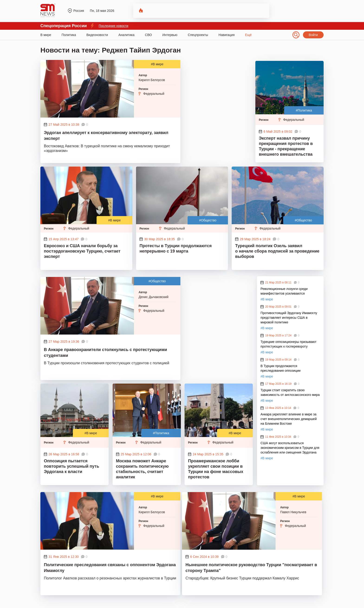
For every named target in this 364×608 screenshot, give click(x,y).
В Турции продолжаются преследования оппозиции (280, 368)
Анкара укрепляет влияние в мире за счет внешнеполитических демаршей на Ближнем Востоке (289, 419)
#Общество (208, 220)
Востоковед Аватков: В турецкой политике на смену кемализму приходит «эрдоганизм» (107, 148)
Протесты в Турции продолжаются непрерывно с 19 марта (176, 248)
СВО (148, 35)
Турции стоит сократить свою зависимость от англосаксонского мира (290, 392)
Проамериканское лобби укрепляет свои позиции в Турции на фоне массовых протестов (216, 469)
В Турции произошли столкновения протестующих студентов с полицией (107, 363)
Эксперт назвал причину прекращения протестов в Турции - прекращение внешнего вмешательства (286, 146)
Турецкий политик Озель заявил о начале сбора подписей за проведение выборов (277, 251)
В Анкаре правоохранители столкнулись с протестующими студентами (106, 353)
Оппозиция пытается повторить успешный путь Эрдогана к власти (71, 466)
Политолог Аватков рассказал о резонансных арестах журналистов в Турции (110, 578)
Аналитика (126, 35)
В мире (46, 35)
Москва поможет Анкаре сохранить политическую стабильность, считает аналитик (142, 469)
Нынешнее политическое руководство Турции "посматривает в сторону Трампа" (251, 568)
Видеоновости (97, 35)
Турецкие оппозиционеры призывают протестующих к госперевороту (288, 344)
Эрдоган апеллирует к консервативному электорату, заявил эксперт (106, 136)
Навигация (226, 35)
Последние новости (114, 26)
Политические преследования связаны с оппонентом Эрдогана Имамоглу (110, 568)
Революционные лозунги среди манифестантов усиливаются (284, 291)
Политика (69, 35)
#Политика (304, 110)
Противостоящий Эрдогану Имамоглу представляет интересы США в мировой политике (289, 318)
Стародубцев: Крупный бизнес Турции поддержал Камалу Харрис (242, 578)
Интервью (170, 35)
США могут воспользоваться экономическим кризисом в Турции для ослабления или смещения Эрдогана (290, 448)
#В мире (157, 64)
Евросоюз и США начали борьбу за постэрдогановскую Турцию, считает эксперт (82, 251)
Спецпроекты (198, 35)
